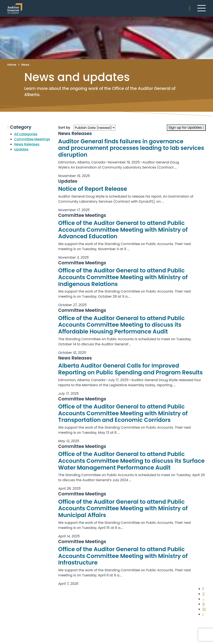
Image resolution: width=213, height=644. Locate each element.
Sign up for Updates (186, 128)
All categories (26, 134)
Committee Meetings (32, 139)
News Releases (27, 144)
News (25, 65)
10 (204, 609)
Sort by (64, 128)
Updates (21, 149)
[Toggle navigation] (202, 8)
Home (12, 65)
